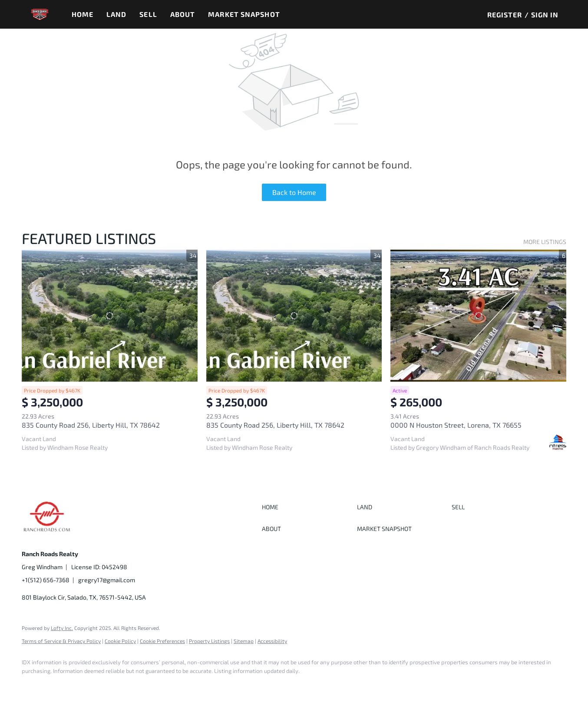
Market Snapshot (244, 14)
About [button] (183, 14)
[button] (40, 14)
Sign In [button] (545, 15)
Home (83, 14)
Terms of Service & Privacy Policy (61, 641)
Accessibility (272, 641)
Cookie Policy (120, 641)
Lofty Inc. (62, 628)
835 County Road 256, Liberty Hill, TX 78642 (91, 425)
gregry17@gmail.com (107, 580)
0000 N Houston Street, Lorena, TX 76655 (456, 425)
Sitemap (244, 641)
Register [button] (505, 15)
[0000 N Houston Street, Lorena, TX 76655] (478, 315)
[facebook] (32, 686)
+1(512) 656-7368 (46, 580)
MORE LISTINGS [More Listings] (545, 242)
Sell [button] (148, 14)
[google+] (57, 686)
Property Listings (209, 641)
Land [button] (116, 14)
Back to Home (294, 192)
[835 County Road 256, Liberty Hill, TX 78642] (110, 315)
